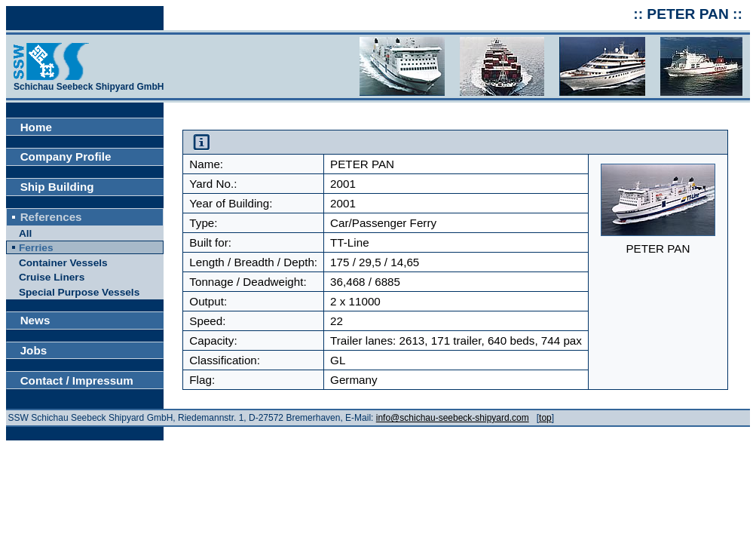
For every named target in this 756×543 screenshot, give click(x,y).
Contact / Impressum (77, 380)
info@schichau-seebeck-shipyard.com (453, 418)
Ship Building (57, 187)
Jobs (34, 350)
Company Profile (66, 156)
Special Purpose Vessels (79, 292)
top (545, 418)
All (25, 233)
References (51, 217)
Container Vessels (63, 263)
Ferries (36, 248)
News (35, 320)
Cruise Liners (52, 277)
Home (36, 127)
